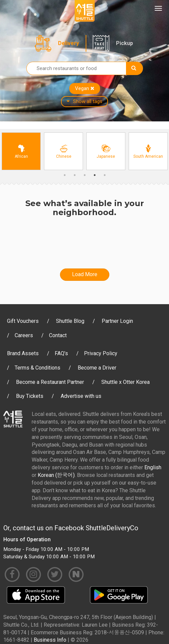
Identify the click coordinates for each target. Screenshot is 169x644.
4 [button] (95, 175)
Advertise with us (81, 396)
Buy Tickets (30, 396)
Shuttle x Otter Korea (125, 382)
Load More (85, 274)
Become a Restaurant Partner (50, 382)
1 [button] (65, 175)
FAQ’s (61, 353)
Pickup (124, 43)
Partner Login (117, 321)
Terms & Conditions (37, 368)
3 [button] (85, 175)
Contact (58, 335)
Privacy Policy (101, 353)
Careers (24, 335)
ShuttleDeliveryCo (112, 528)
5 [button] (105, 175)
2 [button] (75, 175)
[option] (21, 151)
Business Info (50, 640)
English (153, 467)
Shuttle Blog (70, 321)
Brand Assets (23, 353)
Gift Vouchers (23, 321)
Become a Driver (97, 368)
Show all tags (84, 101)
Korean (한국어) (56, 475)
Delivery (68, 43)
